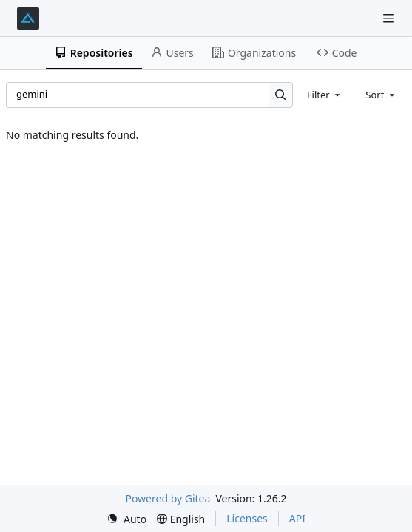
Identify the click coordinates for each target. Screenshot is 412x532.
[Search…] (281, 95)
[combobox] (325, 95)
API (297, 518)
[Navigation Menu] (390, 18)
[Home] (28, 18)
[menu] (126, 519)
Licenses (247, 518)
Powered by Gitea (168, 498)
